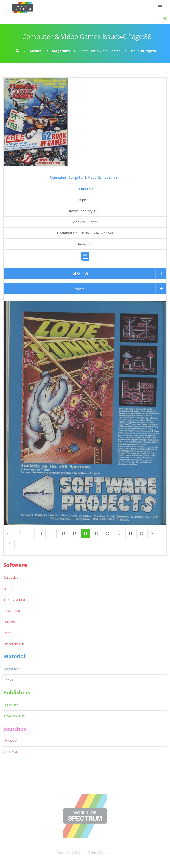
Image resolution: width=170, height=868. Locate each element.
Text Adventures (16, 599)
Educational (12, 611)
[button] (165, 19)
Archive (36, 51)
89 (97, 533)
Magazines (61, 51)
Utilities (9, 622)
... (52, 533)
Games (9, 588)
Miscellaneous (14, 644)
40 (85, 189)
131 (130, 533)
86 (63, 533)
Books (8, 680)
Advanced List (14, 716)
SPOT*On (81, 273)
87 (74, 533)
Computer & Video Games (100, 51)
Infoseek (10, 741)
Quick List (11, 577)
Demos (9, 633)
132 (141, 533)
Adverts (81, 289)
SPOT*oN (11, 752)
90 (108, 533)
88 (85, 533)
